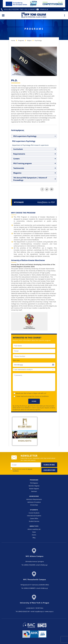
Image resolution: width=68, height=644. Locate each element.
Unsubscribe (49, 470)
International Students (34, 516)
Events (34, 535)
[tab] (34, 136)
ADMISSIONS (34, 496)
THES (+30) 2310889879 (28, 9)
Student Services (34, 521)
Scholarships (34, 505)
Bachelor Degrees (34, 486)
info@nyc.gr (44, 9)
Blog (34, 538)
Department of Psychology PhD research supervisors (30, 145)
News (34, 532)
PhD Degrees (34, 483)
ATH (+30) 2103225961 (12, 9)
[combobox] (34, 370)
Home (13, 40)
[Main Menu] (3, 15)
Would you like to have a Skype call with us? (31, 393)
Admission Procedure (34, 502)
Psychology (38, 40)
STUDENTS (34, 510)
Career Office (34, 518)
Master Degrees (34, 489)
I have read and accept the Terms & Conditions (32, 396)
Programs (21, 40)
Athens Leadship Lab (34, 529)
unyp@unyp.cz (39, 611)
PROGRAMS (34, 480)
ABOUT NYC (34, 526)
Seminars (34, 491)
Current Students (34, 513)
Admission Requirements (34, 499)
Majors (29, 40)
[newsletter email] (26, 465)
